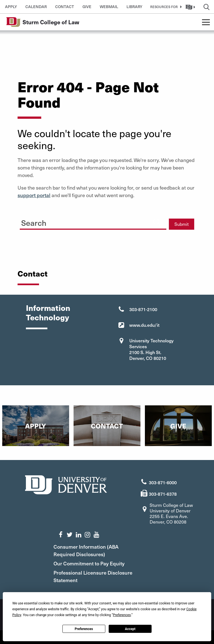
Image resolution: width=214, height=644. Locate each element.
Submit (182, 224)
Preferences (84, 629)
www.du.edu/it (144, 325)
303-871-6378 (163, 493)
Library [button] (134, 7)
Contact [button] (65, 7)
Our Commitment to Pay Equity (95, 563)
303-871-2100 (143, 309)
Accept (130, 629)
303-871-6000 (163, 482)
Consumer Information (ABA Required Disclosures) (92, 550)
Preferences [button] (122, 615)
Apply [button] (11, 7)
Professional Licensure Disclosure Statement (99, 576)
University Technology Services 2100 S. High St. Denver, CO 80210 (151, 349)
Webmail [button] (109, 7)
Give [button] (87, 7)
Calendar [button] (36, 7)
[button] (165, 7)
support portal (34, 195)
